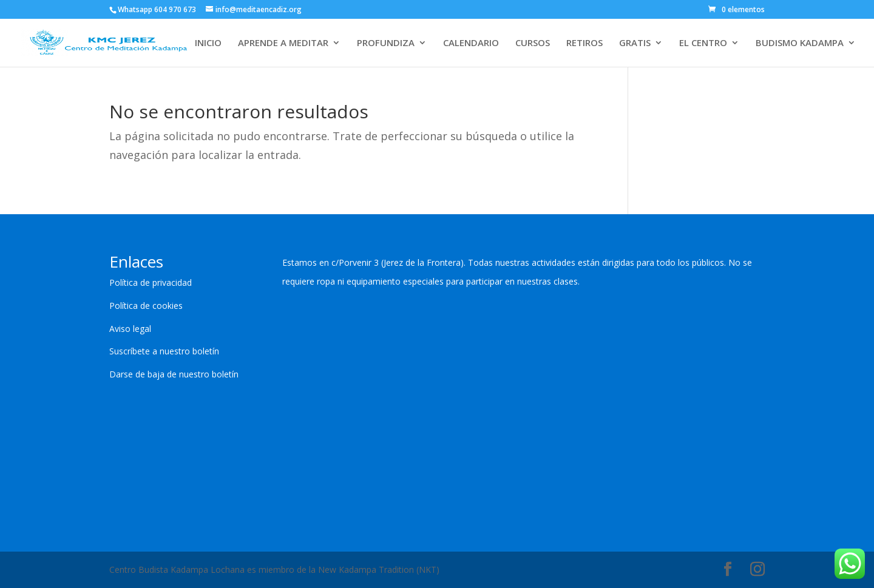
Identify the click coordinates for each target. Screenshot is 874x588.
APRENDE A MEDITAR (283, 43)
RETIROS (584, 43)
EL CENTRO (703, 43)
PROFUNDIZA (386, 43)
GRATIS (635, 43)
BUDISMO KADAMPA (800, 43)
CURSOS (533, 43)
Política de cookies (146, 306)
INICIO (208, 43)
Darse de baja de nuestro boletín (174, 374)
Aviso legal (130, 329)
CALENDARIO (471, 43)
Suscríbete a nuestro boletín (164, 351)
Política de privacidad (151, 282)
